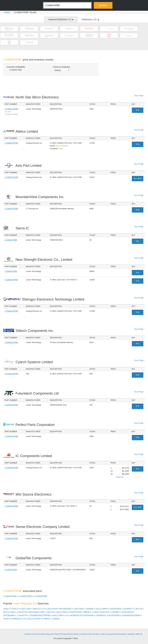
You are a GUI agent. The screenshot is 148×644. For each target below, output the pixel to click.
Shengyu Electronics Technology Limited (54, 299)
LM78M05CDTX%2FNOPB (81, 615)
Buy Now (137, 178)
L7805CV (46, 619)
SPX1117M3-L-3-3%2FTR (15, 612)
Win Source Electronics (34, 494)
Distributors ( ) (90, 19)
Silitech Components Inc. (36, 331)
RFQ (138, 110)
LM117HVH (52, 609)
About (37, 634)
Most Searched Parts (50, 634)
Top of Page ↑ (139, 96)
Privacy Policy (66, 634)
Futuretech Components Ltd (38, 393)
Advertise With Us (135, 634)
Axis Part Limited (29, 165)
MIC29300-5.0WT (37, 612)
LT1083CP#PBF (11, 109)
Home (7, 12)
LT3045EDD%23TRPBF (39, 615)
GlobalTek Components (34, 558)
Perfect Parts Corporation (36, 425)
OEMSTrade (14, 634)
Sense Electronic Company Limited (43, 527)
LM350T (56, 619)
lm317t (15, 609)
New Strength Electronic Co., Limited (45, 260)
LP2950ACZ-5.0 (18, 619)
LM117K (138, 609)
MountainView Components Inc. (41, 197)
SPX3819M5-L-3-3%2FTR (15, 615)
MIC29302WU (65, 609)
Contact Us (29, 634)
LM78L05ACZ (127, 612)
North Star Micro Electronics (38, 97)
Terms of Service (81, 634)
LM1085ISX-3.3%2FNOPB (107, 615)
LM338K (90, 609)
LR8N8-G (87, 612)
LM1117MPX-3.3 (60, 615)
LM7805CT (128, 609)
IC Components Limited (34, 456)
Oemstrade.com (19, 5)
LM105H (115, 612)
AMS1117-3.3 (39, 609)
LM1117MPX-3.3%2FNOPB (69, 612)
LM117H (50, 612)
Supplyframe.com (86, 639)
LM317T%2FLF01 (101, 612)
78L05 (6, 619)
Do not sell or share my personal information (108, 634)
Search (103, 5)
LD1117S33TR (34, 619)
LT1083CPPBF (11, 240)
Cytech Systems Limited (35, 362)
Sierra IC (23, 228)
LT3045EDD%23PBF (131, 615)
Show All (120, 477)
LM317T (7, 609)
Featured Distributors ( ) (61, 19)
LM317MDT (79, 609)
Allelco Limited (28, 131)
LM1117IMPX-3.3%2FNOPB (108, 609)
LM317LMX (26, 609)
